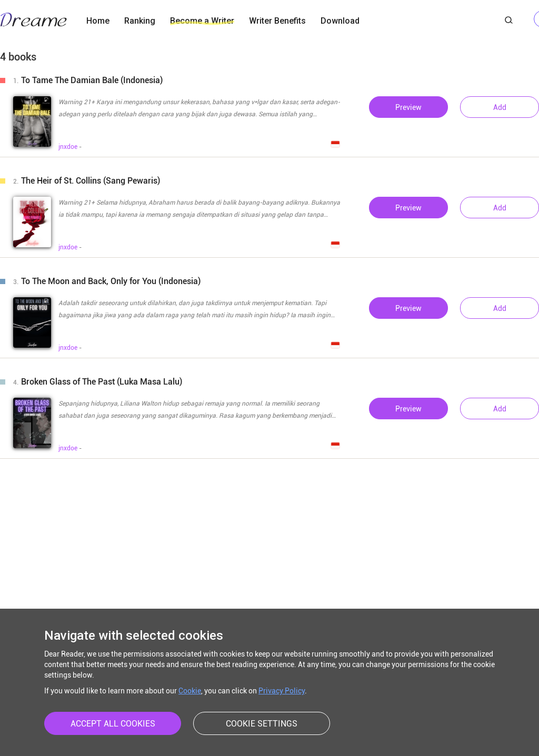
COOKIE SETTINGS (262, 724)
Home (98, 21)
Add (500, 107)
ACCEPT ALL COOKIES (113, 724)
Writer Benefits (277, 21)
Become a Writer (202, 21)
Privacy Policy (282, 691)
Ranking (140, 21)
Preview (408, 107)
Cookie (190, 691)
